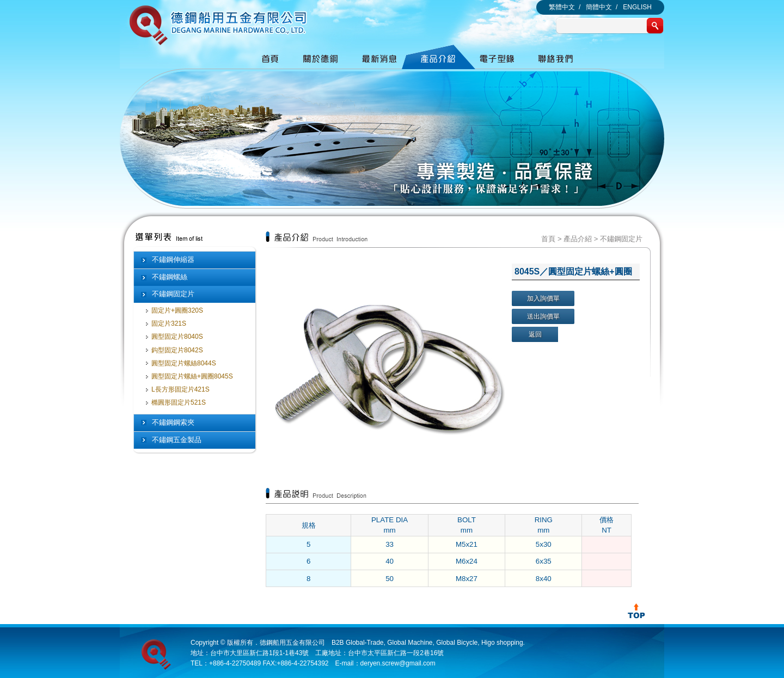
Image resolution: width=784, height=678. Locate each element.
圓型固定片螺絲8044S (184, 363)
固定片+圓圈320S (177, 310)
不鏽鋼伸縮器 (173, 259)
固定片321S (169, 323)
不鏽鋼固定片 (173, 294)
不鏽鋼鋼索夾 (173, 422)
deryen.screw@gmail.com (398, 663)
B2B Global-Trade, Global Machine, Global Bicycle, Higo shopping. (428, 643)
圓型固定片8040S (177, 337)
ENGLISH (637, 7)
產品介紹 (578, 239)
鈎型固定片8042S (177, 350)
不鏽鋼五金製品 (177, 440)
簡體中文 (599, 7)
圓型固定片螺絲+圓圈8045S (192, 376)
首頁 (548, 239)
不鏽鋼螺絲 (170, 277)
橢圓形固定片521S (179, 402)
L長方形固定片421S (180, 389)
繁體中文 (562, 7)
